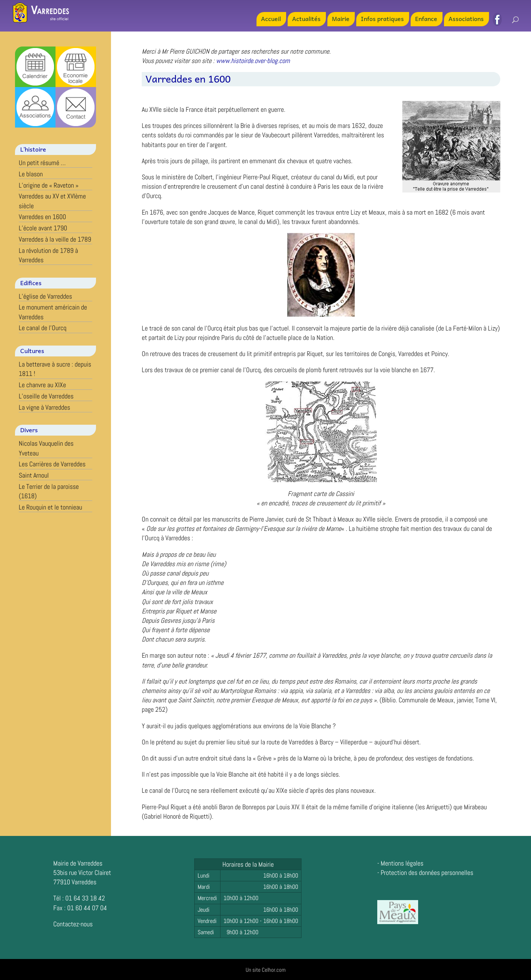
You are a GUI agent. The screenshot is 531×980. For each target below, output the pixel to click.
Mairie (341, 20)
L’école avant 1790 (43, 228)
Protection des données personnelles (427, 873)
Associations (466, 20)
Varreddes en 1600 (42, 217)
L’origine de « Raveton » (49, 185)
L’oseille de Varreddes (46, 396)
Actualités (306, 20)
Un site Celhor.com (266, 970)
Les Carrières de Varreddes (52, 464)
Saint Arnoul (34, 475)
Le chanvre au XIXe (42, 385)
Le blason (31, 174)
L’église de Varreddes (45, 296)
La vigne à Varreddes (44, 407)
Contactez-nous (73, 924)
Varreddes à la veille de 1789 (55, 239)
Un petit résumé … (42, 163)
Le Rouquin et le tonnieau (50, 507)
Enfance (426, 20)
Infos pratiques (382, 20)
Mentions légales (402, 863)
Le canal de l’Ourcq (43, 328)
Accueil (271, 20)
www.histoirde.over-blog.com (253, 61)
